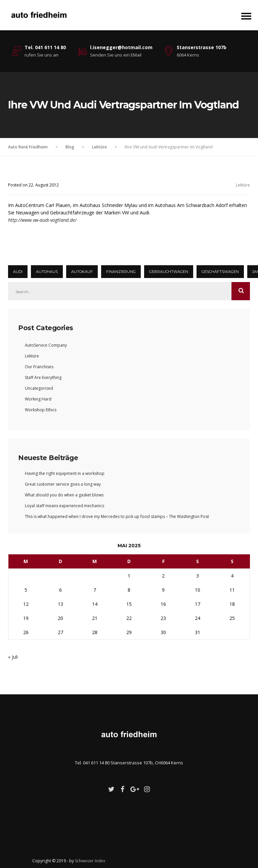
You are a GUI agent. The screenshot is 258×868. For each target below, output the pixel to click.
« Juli (13, 657)
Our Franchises (39, 367)
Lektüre (243, 185)
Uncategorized (39, 388)
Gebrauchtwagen (169, 272)
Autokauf (82, 272)
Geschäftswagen (220, 272)
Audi (18, 272)
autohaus (47, 272)
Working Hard (38, 399)
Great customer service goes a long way (63, 484)
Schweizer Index (90, 861)
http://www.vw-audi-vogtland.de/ (42, 220)
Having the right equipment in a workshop (65, 473)
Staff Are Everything (43, 377)
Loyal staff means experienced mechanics (64, 506)
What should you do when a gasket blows (64, 495)
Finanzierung (121, 272)
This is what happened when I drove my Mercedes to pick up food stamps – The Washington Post (117, 516)
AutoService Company (46, 345)
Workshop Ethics (41, 410)
